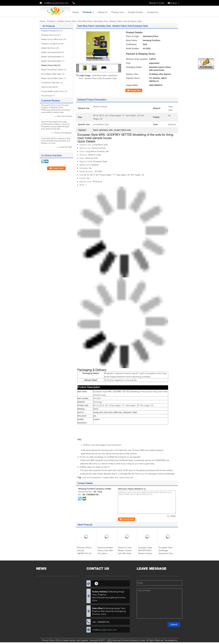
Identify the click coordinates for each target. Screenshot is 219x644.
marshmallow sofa (126, 477)
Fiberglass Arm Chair (49, 35)
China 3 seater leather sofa (68, 640)
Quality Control (135, 12)
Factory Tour (118, 12)
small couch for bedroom (91, 477)
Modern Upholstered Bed (51, 57)
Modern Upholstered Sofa (51, 52)
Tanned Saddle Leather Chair (52, 91)
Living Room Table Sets (50, 83)
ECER (110, 643)
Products (87, 12)
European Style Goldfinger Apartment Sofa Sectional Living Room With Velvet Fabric (166, 555)
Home (75, 12)
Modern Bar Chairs (48, 48)
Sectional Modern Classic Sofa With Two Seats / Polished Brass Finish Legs (105, 553)
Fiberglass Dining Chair (50, 31)
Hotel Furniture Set (48, 87)
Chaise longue (47, 96)
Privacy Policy (48, 640)
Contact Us (153, 12)
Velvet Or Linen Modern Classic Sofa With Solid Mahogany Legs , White (126, 553)
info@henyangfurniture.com (56, 3)
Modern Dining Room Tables (52, 70)
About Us (103, 12)
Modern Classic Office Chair (52, 39)
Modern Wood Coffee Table (52, 78)
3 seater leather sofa (110, 477)
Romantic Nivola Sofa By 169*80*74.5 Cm (84, 550)
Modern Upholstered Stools (52, 61)
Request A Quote (157, 3)
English (174, 3)
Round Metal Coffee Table (51, 74)
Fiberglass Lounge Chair (51, 44)
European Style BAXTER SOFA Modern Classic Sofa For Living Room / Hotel (145, 553)
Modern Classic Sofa (67, 21)
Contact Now (135, 90)
